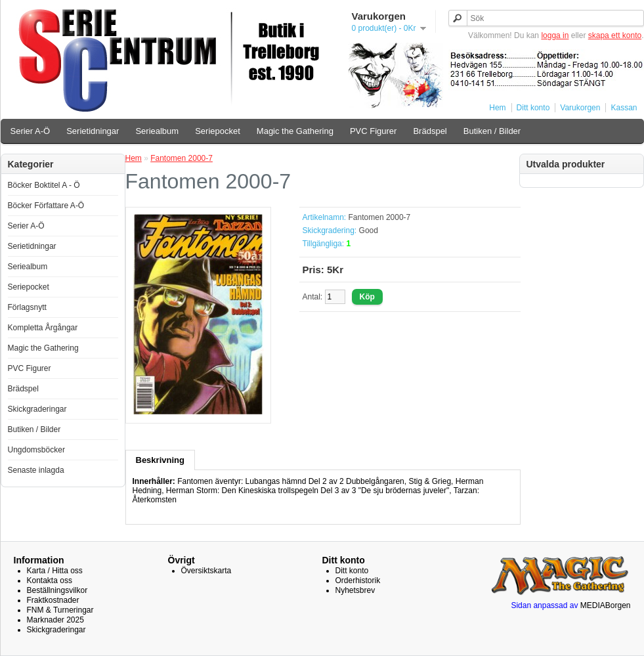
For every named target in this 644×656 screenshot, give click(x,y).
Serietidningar (93, 131)
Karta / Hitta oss (55, 571)
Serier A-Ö (31, 131)
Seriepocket (218, 131)
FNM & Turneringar (60, 610)
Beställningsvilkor (57, 590)
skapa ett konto (615, 35)
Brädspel (430, 131)
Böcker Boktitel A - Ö (44, 185)
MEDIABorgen (606, 605)
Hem (497, 108)
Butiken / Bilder (492, 131)
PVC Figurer (374, 131)
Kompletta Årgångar (43, 328)
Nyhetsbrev (355, 590)
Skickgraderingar (37, 409)
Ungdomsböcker (36, 450)
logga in (555, 35)
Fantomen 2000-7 (182, 158)
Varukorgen (580, 108)
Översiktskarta (206, 571)
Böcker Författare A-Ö (46, 206)
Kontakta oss (50, 580)
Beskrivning (160, 460)
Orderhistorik (358, 580)
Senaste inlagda (36, 470)
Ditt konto (533, 108)
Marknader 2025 (55, 620)
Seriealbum (157, 131)
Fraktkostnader (53, 600)
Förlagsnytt (27, 307)
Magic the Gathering (295, 131)
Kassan (624, 108)
